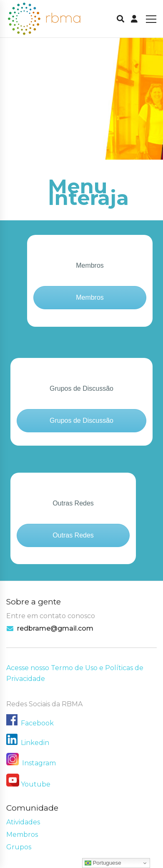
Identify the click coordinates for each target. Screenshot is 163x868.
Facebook (37, 723)
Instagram (31, 763)
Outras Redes (73, 535)
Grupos (19, 847)
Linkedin (35, 743)
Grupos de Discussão (81, 420)
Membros (90, 297)
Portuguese (103, 863)
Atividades (23, 822)
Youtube (36, 784)
